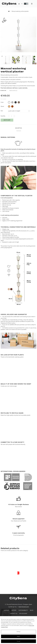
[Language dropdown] (22, 4)
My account (23, 614)
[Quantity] (12, 116)
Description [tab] (18, 128)
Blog (32, 610)
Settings (18, 632)
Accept (18, 641)
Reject (18, 636)
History (14, 610)
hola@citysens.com (24, 607)
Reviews (19, 131)
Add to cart (7, 120)
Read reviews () (13, 91)
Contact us (14, 614)
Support (7, 610)
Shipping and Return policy (8, 323)
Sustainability (23, 610)
